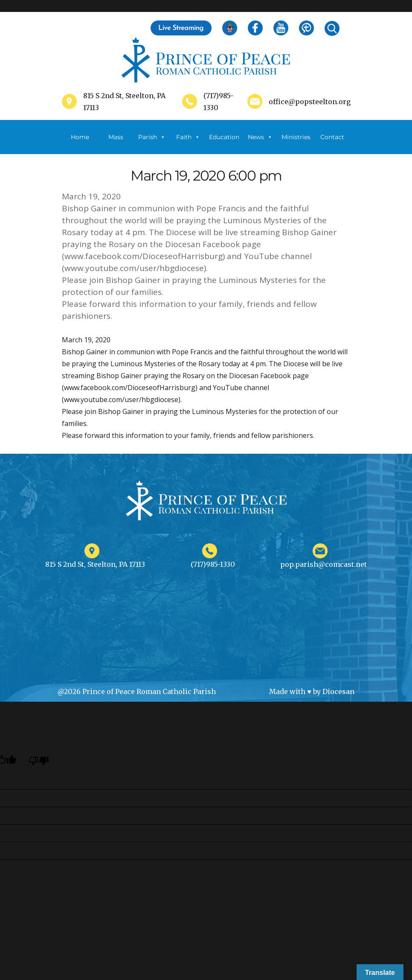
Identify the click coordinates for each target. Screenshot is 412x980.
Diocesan (338, 691)
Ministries (296, 144)
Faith (188, 137)
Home (80, 137)
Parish (152, 137)
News (260, 137)
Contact (332, 137)
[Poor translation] (39, 761)
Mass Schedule (116, 144)
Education (224, 137)
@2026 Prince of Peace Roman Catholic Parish (137, 691)
